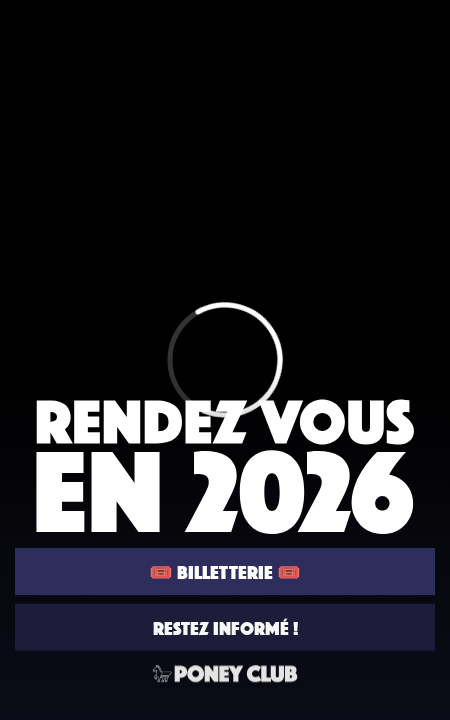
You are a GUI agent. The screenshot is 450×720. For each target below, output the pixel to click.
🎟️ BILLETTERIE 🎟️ (225, 571)
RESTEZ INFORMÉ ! (225, 628)
